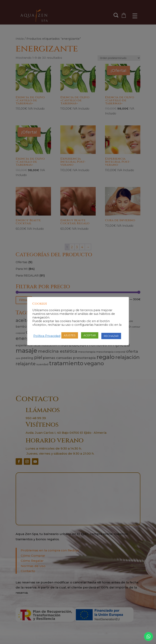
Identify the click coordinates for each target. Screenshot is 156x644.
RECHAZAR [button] (111, 336)
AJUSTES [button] (70, 335)
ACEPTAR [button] (90, 335)
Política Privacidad (47, 336)
